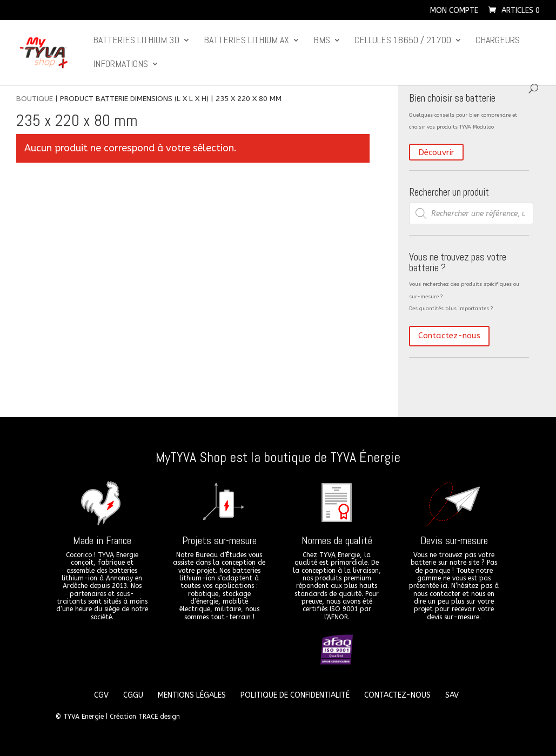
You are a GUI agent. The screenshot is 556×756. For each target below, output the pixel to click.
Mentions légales (192, 695)
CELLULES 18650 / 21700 (403, 41)
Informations (120, 65)
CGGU (133, 695)
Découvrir (436, 152)
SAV (452, 695)
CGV (101, 695)
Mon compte (454, 11)
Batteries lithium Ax (246, 41)
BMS (322, 41)
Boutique (35, 99)
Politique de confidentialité (295, 695)
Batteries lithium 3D (136, 41)
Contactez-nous (449, 336)
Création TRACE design (145, 717)
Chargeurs (498, 41)
